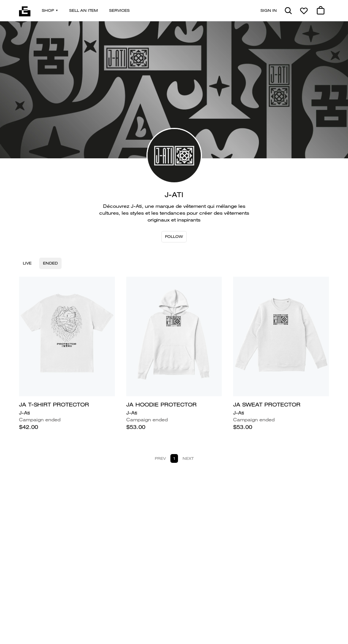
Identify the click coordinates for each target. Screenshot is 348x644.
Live (27, 263)
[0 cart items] (321, 11)
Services (119, 10)
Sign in (269, 10)
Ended (50, 263)
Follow (174, 237)
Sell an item (83, 10)
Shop (50, 10)
